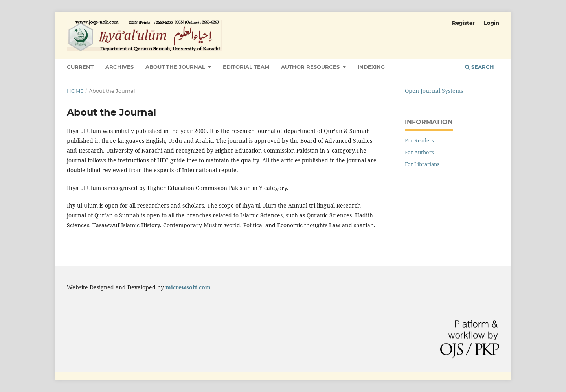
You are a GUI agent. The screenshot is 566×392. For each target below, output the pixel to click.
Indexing (371, 67)
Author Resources (311, 67)
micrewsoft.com (188, 287)
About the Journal (176, 67)
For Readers (419, 140)
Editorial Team (246, 67)
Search (480, 67)
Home (75, 91)
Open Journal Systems (434, 91)
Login (492, 23)
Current (80, 67)
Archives (119, 67)
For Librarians (422, 164)
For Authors (419, 152)
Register (463, 23)
